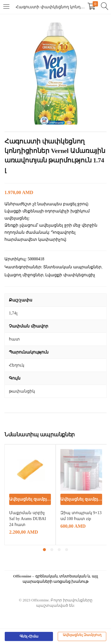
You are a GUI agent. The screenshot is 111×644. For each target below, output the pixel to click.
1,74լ (13, 313)
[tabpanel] (30, 495)
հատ (14, 339)
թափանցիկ (22, 391)
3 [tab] (59, 550)
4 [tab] (67, 550)
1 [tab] (44, 550)
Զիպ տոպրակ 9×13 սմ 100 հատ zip (81, 516)
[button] (30, 499)
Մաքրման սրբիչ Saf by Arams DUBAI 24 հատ (28, 519)
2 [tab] (52, 550)
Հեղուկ (17, 365)
